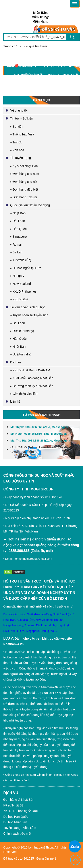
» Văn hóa (17, 150)
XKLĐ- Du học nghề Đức (20, 811)
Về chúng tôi (19, 110)
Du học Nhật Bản (15, 822)
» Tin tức (16, 142)
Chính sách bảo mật (17, 833)
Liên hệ (15, 401)
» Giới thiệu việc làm (24, 394)
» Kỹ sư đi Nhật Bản (24, 166)
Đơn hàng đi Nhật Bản (19, 800)
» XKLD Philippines (23, 291)
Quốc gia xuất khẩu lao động (30, 205)
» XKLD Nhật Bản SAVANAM (30, 370)
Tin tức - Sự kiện (22, 118)
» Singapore (18, 237)
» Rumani (17, 245)
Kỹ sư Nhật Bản (14, 805)
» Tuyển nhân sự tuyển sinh (29, 315)
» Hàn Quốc (18, 229)
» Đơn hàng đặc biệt (24, 189)
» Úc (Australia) (21, 354)
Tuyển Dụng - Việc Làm (20, 828)
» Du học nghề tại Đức (25, 268)
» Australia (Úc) (21, 260)
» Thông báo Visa (22, 134)
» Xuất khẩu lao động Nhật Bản (32, 378)
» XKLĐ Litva (19, 299)
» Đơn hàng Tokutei (23, 197)
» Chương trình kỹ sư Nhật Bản (32, 386)
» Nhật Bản (18, 213)
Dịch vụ (16, 362)
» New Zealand (20, 284)
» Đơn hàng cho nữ (23, 182)
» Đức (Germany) (22, 331)
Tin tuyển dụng (21, 158)
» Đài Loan (17, 221)
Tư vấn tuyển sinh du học (28, 307)
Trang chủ (10, 46)
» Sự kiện (17, 127)
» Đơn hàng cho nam (24, 174)
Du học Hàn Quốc (16, 817)
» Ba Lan (16, 252)
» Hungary (17, 276)
